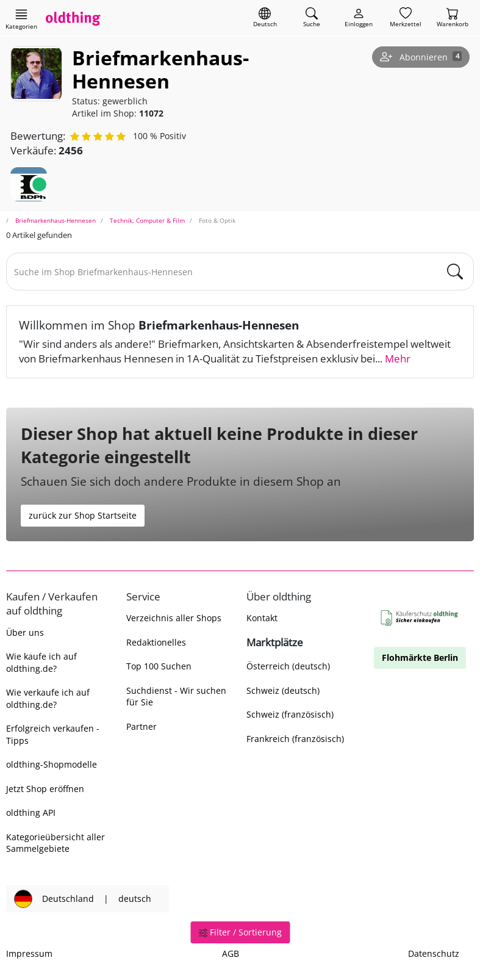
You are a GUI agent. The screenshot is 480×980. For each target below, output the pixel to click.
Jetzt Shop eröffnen (45, 789)
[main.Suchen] (455, 272)
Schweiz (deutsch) (283, 690)
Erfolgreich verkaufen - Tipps (53, 734)
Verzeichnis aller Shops (174, 618)
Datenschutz (434, 953)
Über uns (25, 632)
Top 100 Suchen (159, 666)
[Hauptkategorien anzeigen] (21, 19)
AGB (231, 953)
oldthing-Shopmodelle (52, 764)
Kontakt (262, 618)
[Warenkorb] (453, 18)
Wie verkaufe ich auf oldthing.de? (48, 698)
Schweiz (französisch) (290, 714)
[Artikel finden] (312, 18)
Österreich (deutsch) (288, 666)
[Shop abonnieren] (421, 57)
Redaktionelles (156, 642)
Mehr (398, 358)
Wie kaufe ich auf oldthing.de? (41, 662)
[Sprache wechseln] (265, 18)
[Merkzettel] (406, 18)
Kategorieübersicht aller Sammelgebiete (56, 843)
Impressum (29, 953)
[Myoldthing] (359, 18)
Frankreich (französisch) (295, 739)
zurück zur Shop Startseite (83, 515)
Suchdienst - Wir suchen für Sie (176, 696)
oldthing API (31, 812)
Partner (141, 726)
